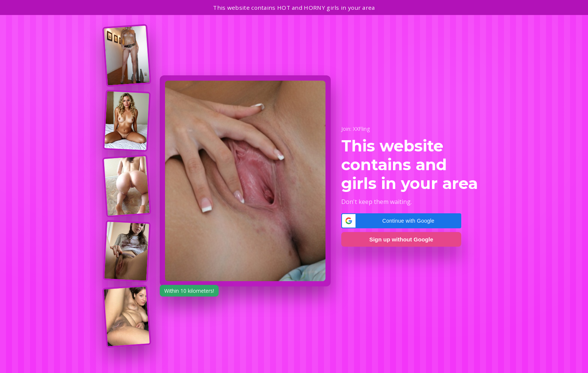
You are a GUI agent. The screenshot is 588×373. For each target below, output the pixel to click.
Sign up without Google (401, 239)
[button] (401, 221)
